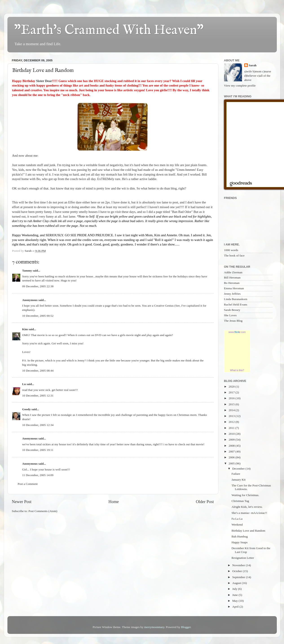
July (235, 589)
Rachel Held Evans (236, 304)
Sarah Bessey (232, 310)
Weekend (237, 525)
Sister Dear (44, 81)
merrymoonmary (154, 627)
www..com (237, 332)
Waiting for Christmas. (245, 495)
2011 (232, 428)
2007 (232, 451)
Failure (236, 474)
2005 (232, 463)
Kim (25, 329)
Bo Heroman (232, 283)
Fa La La (237, 519)
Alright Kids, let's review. (247, 507)
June (236, 595)
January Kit (239, 480)
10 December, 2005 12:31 (38, 396)
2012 (232, 422)
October (238, 571)
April (236, 607)
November (239, 565)
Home (114, 502)
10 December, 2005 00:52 (38, 316)
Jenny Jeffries (232, 294)
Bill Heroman (232, 277)
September (239, 577)
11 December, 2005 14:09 (38, 475)
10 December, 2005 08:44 (38, 371)
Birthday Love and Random (248, 531)
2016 (232, 398)
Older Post (205, 502)
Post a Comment (28, 484)
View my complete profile (240, 86)
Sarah (253, 65)
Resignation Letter (243, 558)
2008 (232, 446)
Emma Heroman (234, 288)
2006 (232, 457)
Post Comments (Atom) (43, 511)
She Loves (230, 315)
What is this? (237, 370)
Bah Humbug (240, 536)
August (237, 583)
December (239, 469)
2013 (232, 416)
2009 (232, 440)
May (236, 601)
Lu (24, 384)
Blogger (186, 627)
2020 (232, 387)
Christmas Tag (240, 501)
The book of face (234, 255)
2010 (232, 434)
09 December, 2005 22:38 (38, 286)
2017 (232, 392)
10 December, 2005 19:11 (38, 450)
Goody (26, 409)
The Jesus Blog (233, 321)
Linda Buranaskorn (236, 299)
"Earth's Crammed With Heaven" (109, 30)
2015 (232, 404)
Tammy (27, 271)
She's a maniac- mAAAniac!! (249, 513)
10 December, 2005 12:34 (38, 425)
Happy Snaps (240, 542)
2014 (232, 410)
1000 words (231, 250)
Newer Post (22, 502)
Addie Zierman (233, 272)
